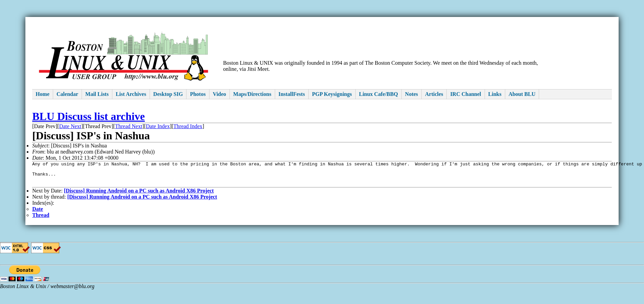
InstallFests (292, 94)
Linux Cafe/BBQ (379, 94)
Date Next (70, 126)
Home (42, 94)
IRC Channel (465, 94)
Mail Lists (97, 94)
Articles (434, 94)
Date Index (158, 126)
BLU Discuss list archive (88, 116)
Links (495, 94)
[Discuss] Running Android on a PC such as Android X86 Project (139, 196)
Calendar (67, 94)
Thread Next (129, 126)
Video (219, 94)
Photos (198, 94)
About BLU (522, 94)
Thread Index (188, 126)
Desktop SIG (168, 94)
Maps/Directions (252, 94)
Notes (412, 94)
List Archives (131, 94)
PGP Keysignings (332, 94)
